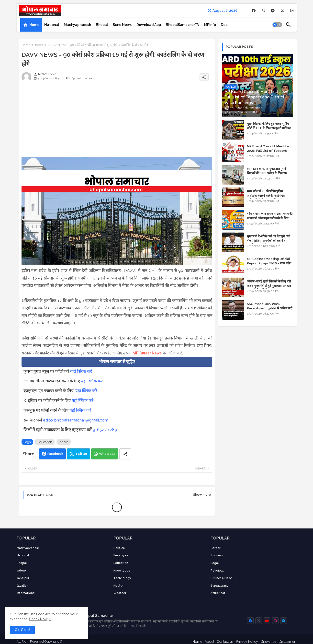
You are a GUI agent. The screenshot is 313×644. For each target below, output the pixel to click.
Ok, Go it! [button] (22, 630)
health (118, 586)
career (215, 548)
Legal (215, 563)
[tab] (31, 25)
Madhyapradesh (77, 25)
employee (121, 555)
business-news (222, 578)
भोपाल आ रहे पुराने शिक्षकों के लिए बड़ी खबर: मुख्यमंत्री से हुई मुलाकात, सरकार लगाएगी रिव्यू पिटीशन (269, 286)
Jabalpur (23, 578)
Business (217, 555)
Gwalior (22, 586)
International (26, 593)
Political (120, 548)
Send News (122, 25)
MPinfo (210, 25)
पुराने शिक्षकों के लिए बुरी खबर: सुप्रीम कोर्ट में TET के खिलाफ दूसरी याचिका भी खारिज (269, 128)
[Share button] (125, 454)
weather (120, 593)
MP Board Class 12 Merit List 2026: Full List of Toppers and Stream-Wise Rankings (269, 151)
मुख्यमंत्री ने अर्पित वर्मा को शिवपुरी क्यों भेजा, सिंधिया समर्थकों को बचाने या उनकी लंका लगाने (268, 241)
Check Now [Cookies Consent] (38, 619)
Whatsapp (107, 454)
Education (45, 442)
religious (217, 571)
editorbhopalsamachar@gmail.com (76, 420)
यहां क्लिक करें (81, 371)
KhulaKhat (218, 593)
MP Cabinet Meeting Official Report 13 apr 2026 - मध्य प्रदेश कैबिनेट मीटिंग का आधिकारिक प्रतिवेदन (269, 263)
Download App (149, 25)
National (52, 25)
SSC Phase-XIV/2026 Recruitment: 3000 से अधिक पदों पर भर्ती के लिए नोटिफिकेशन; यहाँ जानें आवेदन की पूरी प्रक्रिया (270, 311)
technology (122, 578)
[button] (277, 25)
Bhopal (102, 25)
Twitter (81, 454)
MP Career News (147, 353)
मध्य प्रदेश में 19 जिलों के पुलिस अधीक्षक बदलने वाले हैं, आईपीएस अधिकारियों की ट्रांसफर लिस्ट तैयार (266, 196)
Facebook (55, 454)
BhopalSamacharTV (183, 25)
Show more (202, 495)
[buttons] (254, 11)
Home (34, 25)
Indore (39, 45)
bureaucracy (219, 586)
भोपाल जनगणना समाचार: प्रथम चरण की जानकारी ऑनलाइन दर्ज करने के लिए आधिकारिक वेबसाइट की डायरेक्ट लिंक (270, 218)
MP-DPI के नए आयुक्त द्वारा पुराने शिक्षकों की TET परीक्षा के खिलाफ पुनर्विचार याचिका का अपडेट (267, 173)
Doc (224, 25)
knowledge (122, 571)
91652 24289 (105, 430)
